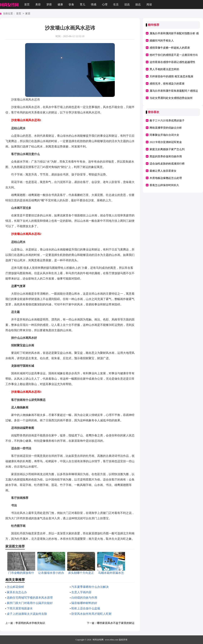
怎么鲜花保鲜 (15, 587)
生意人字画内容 (81, 592)
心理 (105, 4)
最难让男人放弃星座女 (163, 171)
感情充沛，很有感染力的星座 (167, 84)
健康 (60, 4)
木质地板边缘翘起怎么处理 (166, 178)
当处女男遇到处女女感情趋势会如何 (171, 98)
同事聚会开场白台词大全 (164, 135)
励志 (138, 4)
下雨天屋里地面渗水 (20, 608)
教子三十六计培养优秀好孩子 (167, 121)
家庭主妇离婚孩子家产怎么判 (167, 149)
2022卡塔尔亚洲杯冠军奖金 (166, 142)
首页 (27, 4)
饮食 (71, 4)
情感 (94, 4)
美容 (38, 4)
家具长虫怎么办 (17, 592)
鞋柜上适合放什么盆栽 (86, 608)
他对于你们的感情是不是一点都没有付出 (174, 55)
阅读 (149, 4)
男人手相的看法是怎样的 (164, 69)
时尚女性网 (98, 640)
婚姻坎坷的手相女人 (162, 41)
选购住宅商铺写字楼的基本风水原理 (30, 598)
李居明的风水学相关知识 (30, 623)
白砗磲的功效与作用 (84, 598)
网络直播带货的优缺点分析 (166, 128)
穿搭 (49, 4)
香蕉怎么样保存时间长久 (164, 185)
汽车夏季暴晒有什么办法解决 (90, 587)
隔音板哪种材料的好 (84, 603)
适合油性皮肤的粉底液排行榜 (167, 164)
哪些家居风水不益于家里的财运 (116, 623)
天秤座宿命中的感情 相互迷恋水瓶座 (171, 76)
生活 (116, 4)
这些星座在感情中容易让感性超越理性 (172, 62)
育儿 (82, 4)
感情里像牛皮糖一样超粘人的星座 (170, 48)
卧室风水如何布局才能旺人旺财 (91, 614)
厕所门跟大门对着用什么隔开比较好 (30, 603)
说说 (127, 4)
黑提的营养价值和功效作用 (166, 156)
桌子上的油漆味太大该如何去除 (27, 614)
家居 (28, 14)
